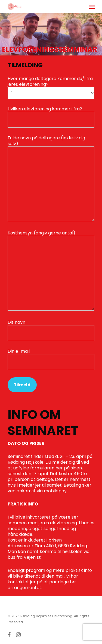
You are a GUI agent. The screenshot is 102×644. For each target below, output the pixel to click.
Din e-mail (51, 359)
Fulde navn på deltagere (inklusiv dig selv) (51, 179)
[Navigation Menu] (92, 7)
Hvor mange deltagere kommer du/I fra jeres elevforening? (51, 87)
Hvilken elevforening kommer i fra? (51, 117)
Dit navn (51, 330)
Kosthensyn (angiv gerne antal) (51, 271)
